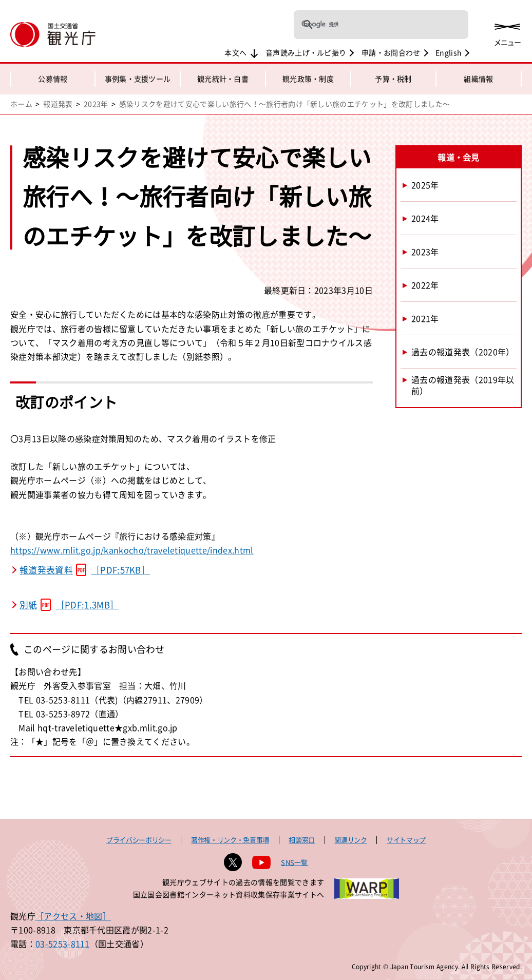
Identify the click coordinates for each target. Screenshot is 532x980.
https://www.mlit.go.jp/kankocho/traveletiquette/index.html (132, 550)
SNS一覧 (294, 862)
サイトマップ (406, 840)
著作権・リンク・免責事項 (230, 840)
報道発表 (58, 104)
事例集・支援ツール (138, 79)
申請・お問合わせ (391, 52)
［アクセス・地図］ (73, 916)
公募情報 (53, 79)
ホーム (21, 104)
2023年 (96, 104)
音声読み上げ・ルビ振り (306, 52)
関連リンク (350, 840)
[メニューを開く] (507, 32)
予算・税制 (393, 79)
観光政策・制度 (308, 79)
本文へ (235, 52)
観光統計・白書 (223, 79)
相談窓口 (302, 840)
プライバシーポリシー (139, 840)
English (449, 52)
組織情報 (478, 79)
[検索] (368, 25)
